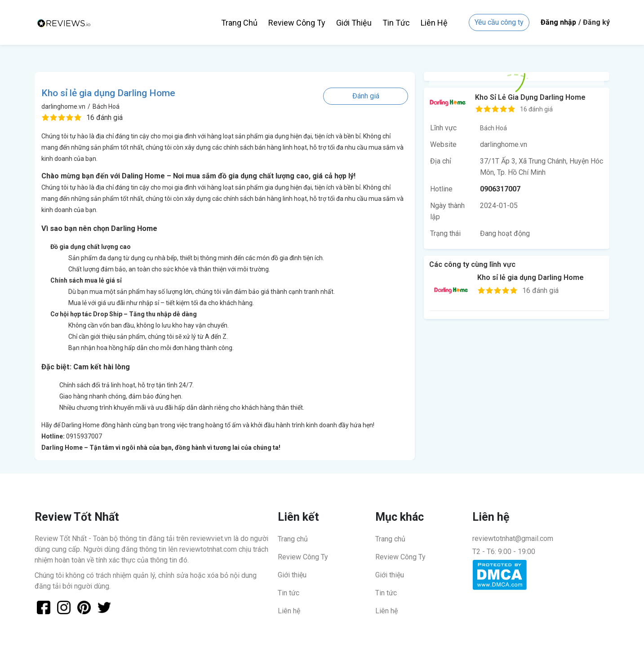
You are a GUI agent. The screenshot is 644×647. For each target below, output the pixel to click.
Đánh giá (366, 96)
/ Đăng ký (594, 22)
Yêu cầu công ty (499, 22)
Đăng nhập (558, 22)
